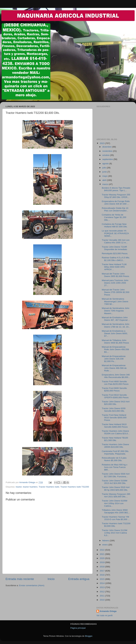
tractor (19, 487)
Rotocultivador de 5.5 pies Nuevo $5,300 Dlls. (114, 459)
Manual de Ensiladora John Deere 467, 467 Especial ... (116, 319)
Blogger (89, 636)
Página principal (78, 628)
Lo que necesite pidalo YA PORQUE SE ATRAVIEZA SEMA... (115, 233)
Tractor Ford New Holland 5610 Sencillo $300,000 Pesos (114, 418)
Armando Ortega (108, 611)
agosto (106, 164)
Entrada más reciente (20, 579)
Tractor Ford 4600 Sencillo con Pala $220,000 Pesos (115, 383)
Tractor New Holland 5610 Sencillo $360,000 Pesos (115, 426)
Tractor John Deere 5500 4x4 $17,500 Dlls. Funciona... (116, 475)
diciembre (107, 147)
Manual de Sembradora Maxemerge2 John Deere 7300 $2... (115, 301)
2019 (102, 562)
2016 (102, 575)
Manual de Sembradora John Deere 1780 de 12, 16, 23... (116, 325)
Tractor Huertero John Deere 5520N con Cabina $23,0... (116, 432)
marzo (106, 184)
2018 (102, 567)
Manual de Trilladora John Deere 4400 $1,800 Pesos (115, 342)
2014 (102, 583)
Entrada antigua (79, 579)
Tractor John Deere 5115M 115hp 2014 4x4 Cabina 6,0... (115, 533)
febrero (106, 541)
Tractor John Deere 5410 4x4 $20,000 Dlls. (116, 403)
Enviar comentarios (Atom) (32, 585)
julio (105, 168)
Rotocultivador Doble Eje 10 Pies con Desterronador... (115, 209)
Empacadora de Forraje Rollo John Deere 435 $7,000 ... (116, 203)
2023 (102, 143)
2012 (102, 592)
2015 (102, 579)
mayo (105, 176)
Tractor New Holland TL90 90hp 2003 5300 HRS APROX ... (114, 267)
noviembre (108, 151)
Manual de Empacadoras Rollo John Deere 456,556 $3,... (115, 349)
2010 (102, 600)
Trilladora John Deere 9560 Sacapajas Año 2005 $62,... (116, 511)
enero (105, 545)
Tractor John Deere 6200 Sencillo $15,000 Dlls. (114, 410)
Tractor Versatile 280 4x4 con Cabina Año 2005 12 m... (116, 241)
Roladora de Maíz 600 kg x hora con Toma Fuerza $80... (115, 467)
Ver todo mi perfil (104, 615)
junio (105, 172)
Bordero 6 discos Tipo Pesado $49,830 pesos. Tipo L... (116, 189)
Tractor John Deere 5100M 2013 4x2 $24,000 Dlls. (115, 482)
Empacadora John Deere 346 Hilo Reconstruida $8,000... (116, 376)
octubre (106, 155)
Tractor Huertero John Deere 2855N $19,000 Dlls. (115, 446)
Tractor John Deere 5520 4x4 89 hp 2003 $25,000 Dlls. (116, 489)
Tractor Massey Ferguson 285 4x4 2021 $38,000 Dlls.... (116, 495)
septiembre (108, 159)
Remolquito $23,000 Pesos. (115, 253)
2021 (102, 554)
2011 (102, 596)
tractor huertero (30, 487)
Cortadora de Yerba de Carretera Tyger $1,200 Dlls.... (114, 217)
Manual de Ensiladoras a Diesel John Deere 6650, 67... (115, 333)
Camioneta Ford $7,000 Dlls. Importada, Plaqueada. (115, 452)
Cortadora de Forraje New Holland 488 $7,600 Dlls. (115, 225)
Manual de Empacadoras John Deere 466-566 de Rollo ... (114, 368)
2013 (102, 587)
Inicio (51, 579)
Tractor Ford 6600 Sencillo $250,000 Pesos (114, 389)
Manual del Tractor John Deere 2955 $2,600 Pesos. (116, 275)
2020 (102, 558)
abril (105, 180)
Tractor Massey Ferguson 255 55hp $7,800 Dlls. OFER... (116, 196)
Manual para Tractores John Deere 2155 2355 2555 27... (115, 283)
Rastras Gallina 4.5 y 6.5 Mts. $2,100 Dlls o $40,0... (116, 259)
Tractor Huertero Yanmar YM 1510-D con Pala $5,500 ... (116, 518)
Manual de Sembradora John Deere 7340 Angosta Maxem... (116, 311)
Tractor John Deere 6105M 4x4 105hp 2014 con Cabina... (115, 503)
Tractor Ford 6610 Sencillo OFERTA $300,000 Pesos (115, 396)
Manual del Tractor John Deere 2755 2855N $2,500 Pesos (116, 292)
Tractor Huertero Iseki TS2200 (75, 487)
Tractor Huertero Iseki (49, 487)
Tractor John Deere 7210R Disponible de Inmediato (114, 248)
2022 (102, 550)
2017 (102, 571)
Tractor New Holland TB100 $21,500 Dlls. (115, 439)
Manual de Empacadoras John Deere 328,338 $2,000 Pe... (114, 359)
